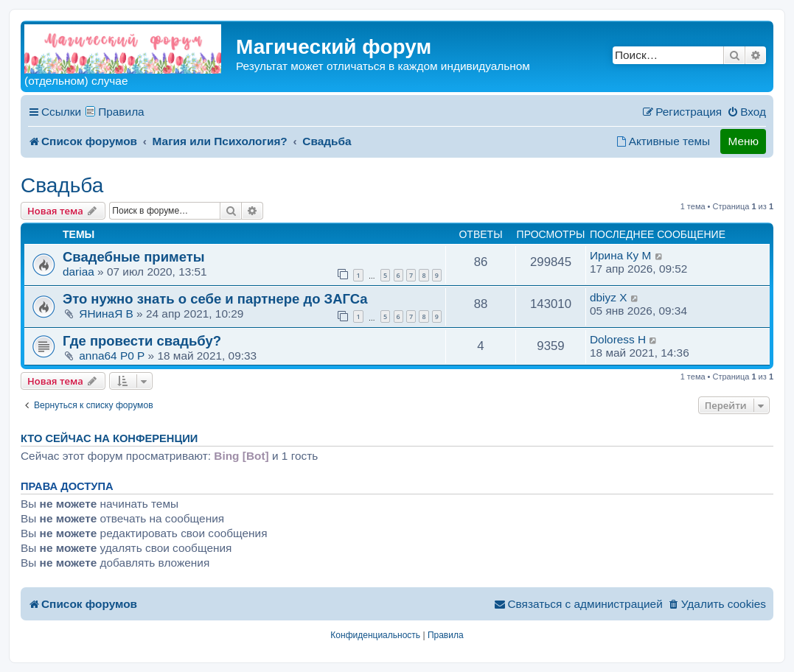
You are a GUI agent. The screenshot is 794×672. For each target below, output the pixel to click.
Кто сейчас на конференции (109, 438)
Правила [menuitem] (121, 112)
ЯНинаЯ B (106, 314)
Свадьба (62, 185)
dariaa (79, 272)
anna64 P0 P (112, 356)
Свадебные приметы (134, 257)
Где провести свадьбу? (142, 341)
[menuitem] (746, 112)
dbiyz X (608, 297)
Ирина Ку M (620, 255)
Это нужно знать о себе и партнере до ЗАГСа (215, 299)
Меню (743, 141)
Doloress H (618, 339)
